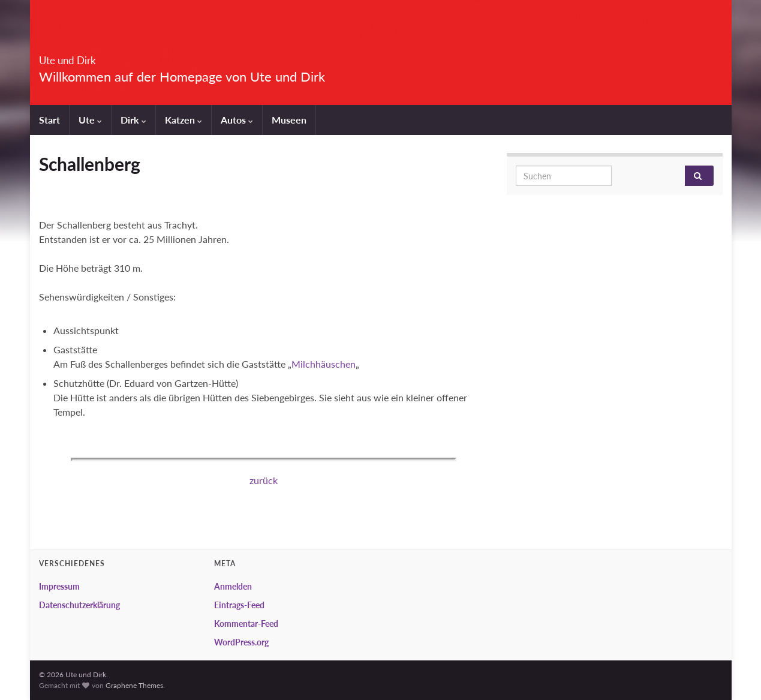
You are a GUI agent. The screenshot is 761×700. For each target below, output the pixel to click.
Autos (237, 120)
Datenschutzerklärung (79, 605)
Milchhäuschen (324, 364)
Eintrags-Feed (239, 605)
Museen (289, 120)
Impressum (59, 586)
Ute (90, 120)
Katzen (184, 120)
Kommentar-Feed (246, 624)
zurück (264, 480)
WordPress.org (241, 642)
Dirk (133, 120)
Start (49, 120)
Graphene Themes (134, 685)
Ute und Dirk (90, 57)
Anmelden (233, 586)
